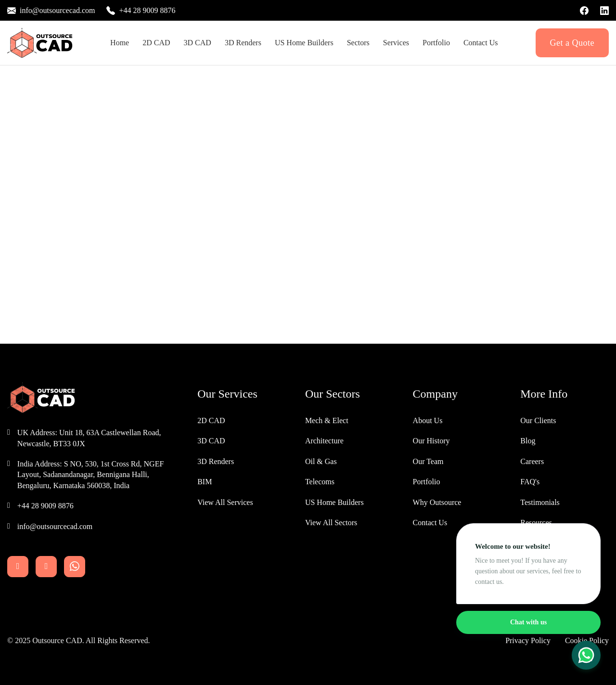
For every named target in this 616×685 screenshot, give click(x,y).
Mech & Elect (327, 420)
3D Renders (243, 43)
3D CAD (198, 43)
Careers (532, 461)
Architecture (324, 441)
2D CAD (156, 43)
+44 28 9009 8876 (45, 506)
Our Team (428, 461)
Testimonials (540, 502)
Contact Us (481, 43)
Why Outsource (437, 502)
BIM (205, 482)
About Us (428, 420)
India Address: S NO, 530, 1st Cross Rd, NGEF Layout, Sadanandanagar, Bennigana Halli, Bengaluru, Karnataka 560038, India (90, 475)
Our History (431, 441)
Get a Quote (572, 43)
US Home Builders (334, 502)
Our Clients (538, 420)
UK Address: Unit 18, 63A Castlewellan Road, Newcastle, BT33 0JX (89, 438)
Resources (536, 523)
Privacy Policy (528, 640)
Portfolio (436, 43)
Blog (528, 441)
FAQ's (530, 482)
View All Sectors (331, 523)
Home (120, 43)
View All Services (225, 502)
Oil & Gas (321, 461)
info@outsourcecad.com (55, 526)
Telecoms (320, 482)
